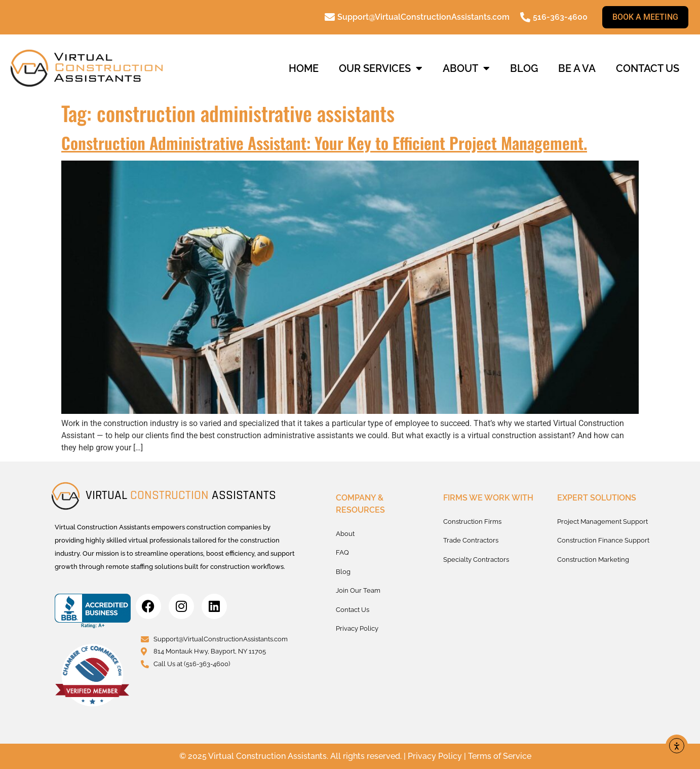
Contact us (648, 68)
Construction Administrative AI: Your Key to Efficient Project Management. (324, 143)
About (466, 68)
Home (304, 68)
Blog (524, 68)
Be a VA (577, 68)
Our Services (381, 68)
